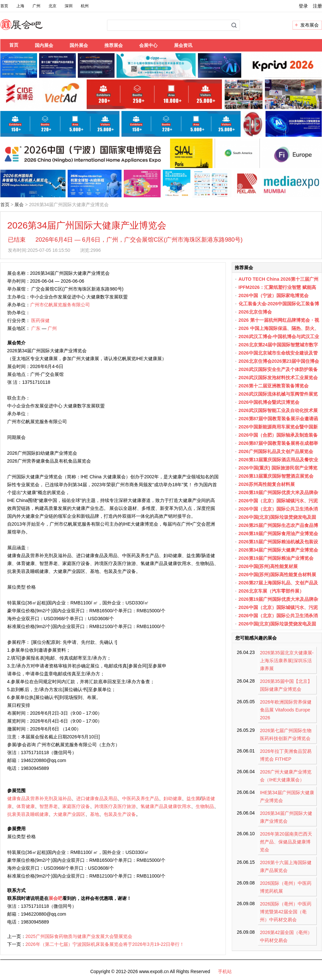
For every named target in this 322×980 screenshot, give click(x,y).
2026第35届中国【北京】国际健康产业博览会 (286, 685)
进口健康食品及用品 (97, 798)
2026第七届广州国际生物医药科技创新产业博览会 (286, 734)
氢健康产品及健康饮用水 (166, 806)
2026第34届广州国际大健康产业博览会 (286, 817)
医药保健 (40, 320)
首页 (4, 6)
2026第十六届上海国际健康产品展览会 (286, 866)
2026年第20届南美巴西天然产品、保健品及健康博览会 (286, 842)
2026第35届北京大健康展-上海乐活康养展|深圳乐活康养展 (287, 661)
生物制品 (205, 806)
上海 (20, 6)
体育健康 (26, 806)
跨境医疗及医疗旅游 (115, 806)
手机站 (225, 971)
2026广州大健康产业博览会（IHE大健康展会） (286, 776)
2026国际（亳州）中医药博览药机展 (286, 887)
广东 (36, 328)
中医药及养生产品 (140, 798)
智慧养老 (49, 806)
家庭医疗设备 (76, 806)
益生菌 (193, 798)
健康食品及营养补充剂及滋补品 (39, 798)
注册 (317, 6)
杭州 (85, 6)
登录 (303, 6)
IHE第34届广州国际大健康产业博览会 (287, 796)
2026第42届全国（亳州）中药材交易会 (286, 936)
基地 (95, 814)
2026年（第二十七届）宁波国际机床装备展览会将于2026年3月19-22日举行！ (105, 944)
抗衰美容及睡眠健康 (28, 814)
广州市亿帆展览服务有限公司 (60, 305)
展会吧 (29, 29)
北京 (53, 6)
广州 (36, 6)
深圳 (69, 6)
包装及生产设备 (120, 814)
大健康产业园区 (69, 814)
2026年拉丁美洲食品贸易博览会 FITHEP (286, 755)
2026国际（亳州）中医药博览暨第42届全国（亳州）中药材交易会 (286, 912)
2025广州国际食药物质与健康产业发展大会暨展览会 (79, 936)
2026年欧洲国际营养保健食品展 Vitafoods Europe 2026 (286, 710)
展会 (19, 205)
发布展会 (310, 25)
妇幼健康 (173, 798)
